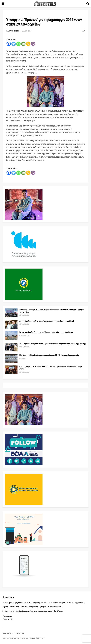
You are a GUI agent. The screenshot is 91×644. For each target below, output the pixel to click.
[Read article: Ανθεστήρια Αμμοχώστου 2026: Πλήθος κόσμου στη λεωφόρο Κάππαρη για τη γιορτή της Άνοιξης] (11, 313)
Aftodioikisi (13, 31)
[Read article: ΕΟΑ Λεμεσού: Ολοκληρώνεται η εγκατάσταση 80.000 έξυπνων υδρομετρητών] (11, 358)
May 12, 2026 (24, 315)
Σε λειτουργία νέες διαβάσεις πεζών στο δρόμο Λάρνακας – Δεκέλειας (46, 332)
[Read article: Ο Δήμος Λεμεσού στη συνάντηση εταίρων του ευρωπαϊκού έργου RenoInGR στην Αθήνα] (11, 370)
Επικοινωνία (8, 619)
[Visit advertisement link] (45, 92)
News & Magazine (14, 638)
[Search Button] (88, 4)
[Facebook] (9, 44)
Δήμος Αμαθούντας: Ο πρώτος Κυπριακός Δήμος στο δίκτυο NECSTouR (47, 321)
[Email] (23, 44)
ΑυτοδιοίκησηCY (38, 638)
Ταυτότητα (7, 616)
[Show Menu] (3, 4)
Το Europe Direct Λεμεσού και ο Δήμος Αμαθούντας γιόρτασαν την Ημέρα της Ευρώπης (52, 344)
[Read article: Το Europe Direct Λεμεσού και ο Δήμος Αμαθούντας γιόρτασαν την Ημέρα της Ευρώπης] (11, 347)
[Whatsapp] (18, 44)
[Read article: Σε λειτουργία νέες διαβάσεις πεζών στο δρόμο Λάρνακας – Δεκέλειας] (11, 336)
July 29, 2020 (27, 31)
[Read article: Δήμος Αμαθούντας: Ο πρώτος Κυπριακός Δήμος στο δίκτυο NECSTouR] (11, 324)
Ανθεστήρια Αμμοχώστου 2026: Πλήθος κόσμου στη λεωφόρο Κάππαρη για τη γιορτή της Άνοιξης (44, 603)
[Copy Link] (28, 44)
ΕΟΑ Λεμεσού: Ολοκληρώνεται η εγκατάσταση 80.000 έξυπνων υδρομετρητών (49, 355)
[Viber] (33, 44)
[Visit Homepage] (45, 4)
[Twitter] (14, 44)
